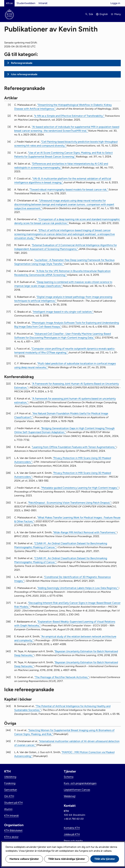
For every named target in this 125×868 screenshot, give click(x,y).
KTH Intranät (11, 816)
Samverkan (11, 790)
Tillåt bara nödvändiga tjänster (67, 859)
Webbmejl (70, 796)
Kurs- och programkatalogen (80, 783)
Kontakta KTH (72, 828)
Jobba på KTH (72, 834)
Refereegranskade (22, 63)
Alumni (8, 809)
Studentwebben (26, 3)
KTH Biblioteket (13, 830)
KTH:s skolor (11, 837)
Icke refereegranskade (24, 74)
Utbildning (10, 777)
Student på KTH (13, 803)
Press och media (73, 841)
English (104, 14)
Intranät (43, 3)
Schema (69, 777)
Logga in (115, 3)
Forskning (10, 783)
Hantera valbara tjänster (24, 859)
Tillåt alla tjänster (105, 859)
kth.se (9, 3)
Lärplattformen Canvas (77, 790)
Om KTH (9, 796)
